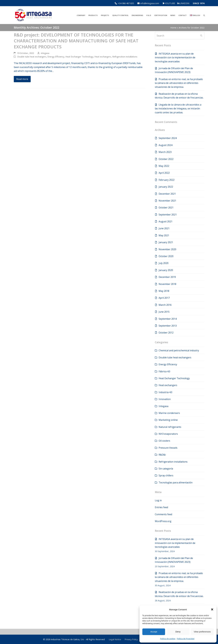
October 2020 (166, 256)
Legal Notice (115, 639)
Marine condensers (169, 413)
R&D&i (162, 455)
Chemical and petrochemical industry (179, 350)
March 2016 (165, 305)
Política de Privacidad (186, 639)
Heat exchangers (103, 57)
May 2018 (164, 291)
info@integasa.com (150, 3)
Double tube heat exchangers (32, 57)
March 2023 (165, 152)
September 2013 (168, 326)
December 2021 (167, 194)
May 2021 (164, 235)
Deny (178, 632)
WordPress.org (163, 521)
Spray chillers (166, 475)
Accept (154, 632)
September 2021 (168, 215)
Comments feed (163, 514)
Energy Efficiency (56, 57)
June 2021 (164, 228)
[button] (212, 609)
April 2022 (164, 173)
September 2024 (168, 138)
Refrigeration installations (125, 57)
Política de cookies (168, 639)
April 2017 (164, 298)
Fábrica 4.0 (164, 371)
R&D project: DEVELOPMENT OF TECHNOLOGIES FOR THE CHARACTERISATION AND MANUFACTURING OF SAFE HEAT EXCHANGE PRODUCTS (76, 41)
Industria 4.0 (165, 392)
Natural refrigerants (170, 427)
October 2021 (166, 208)
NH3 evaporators (168, 434)
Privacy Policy (131, 639)
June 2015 (164, 312)
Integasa (163, 406)
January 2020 (166, 270)
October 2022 (166, 159)
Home (173, 28)
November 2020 (167, 249)
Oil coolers (164, 441)
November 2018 (167, 284)
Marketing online (168, 420)
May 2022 (164, 166)
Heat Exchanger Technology (79, 57)
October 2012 (166, 333)
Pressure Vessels (168, 448)
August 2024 (166, 145)
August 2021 (166, 221)
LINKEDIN (184, 3)
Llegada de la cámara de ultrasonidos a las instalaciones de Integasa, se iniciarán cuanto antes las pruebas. (178, 109)
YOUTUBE (172, 3)
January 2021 (166, 242)
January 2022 (166, 187)
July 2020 (164, 263)
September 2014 (168, 319)
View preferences (202, 632)
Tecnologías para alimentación (176, 482)
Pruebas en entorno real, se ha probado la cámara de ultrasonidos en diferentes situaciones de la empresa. (179, 83)
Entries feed (161, 507)
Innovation (165, 399)
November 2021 (167, 201)
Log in (158, 500)
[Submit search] (201, 36)
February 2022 (167, 180)
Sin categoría (166, 469)
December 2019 (167, 277)
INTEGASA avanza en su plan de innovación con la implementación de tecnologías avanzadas (175, 58)
